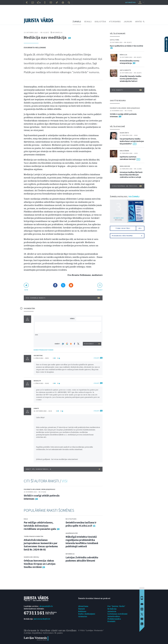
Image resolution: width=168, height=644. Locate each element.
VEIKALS (88, 22)
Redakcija (112, 609)
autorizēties (130, 2)
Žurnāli (81, 609)
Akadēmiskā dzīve (72, 533)
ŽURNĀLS (77, 22)
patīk (26, 290)
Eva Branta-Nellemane (35, 47)
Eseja (26, 519)
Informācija (57, 32)
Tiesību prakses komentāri (33, 536)
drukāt (100, 290)
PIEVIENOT (89, 344)
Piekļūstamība (114, 619)
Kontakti (111, 621)
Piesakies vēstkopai (127, 236)
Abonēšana (83, 606)
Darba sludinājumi (87, 614)
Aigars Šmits (124, 133)
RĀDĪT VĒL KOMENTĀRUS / (63, 469)
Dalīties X (63, 285)
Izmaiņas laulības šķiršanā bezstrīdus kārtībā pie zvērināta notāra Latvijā (131, 175)
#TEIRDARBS (115, 22)
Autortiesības (114, 616)
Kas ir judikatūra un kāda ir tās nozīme (126, 46)
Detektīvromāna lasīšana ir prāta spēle (81, 524)
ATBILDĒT (97, 358)
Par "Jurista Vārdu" (116, 606)
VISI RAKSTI (127, 90)
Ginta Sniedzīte (125, 70)
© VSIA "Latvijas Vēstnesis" (91, 630)
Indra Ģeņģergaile (48, 489)
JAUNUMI (128, 22)
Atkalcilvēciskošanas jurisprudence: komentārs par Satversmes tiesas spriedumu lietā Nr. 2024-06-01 (41, 545)
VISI (65, 481)
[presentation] (89, 337)
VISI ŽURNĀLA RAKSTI (63, 298)
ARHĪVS (139, 22)
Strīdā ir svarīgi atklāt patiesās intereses (42, 497)
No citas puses (71, 519)
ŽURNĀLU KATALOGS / (125, 196)
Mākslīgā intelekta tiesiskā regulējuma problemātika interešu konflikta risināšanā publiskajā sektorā (82, 542)
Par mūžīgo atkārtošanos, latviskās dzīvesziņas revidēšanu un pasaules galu (40, 526)
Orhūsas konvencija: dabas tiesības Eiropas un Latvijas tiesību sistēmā (40, 564)
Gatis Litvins (115, 40)
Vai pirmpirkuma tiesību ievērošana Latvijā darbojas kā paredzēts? (132, 141)
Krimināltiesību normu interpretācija (129, 62)
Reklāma (82, 611)
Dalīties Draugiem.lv (71, 285)
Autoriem (112, 611)
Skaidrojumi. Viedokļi (31, 557)
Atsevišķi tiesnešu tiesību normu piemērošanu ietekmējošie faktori (131, 79)
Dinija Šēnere (124, 151)
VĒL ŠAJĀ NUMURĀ (118, 33)
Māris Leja (123, 55)
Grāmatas (83, 616)
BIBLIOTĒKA (100, 22)
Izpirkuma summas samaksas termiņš (128, 158)
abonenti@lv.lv (46, 606)
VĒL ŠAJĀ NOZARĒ (117, 126)
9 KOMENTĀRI (29, 308)
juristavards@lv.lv (42, 619)
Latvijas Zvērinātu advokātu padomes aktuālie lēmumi (82, 559)
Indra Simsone (125, 166)
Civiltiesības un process (127, 186)
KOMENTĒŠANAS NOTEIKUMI (44, 350)
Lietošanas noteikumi (117, 614)
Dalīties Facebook (55, 285)
